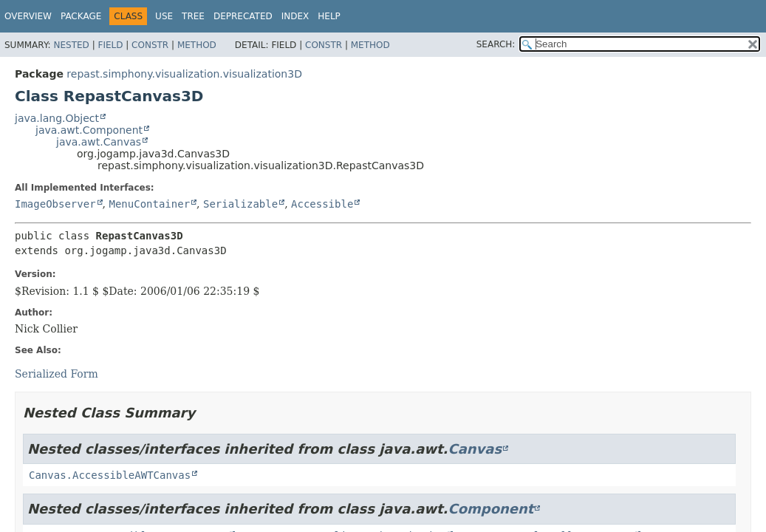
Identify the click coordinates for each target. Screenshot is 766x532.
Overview (28, 16)
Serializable (240, 204)
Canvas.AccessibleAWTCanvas (110, 475)
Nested (71, 45)
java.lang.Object (57, 118)
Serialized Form (57, 374)
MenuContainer (149, 204)
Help (329, 16)
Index (295, 16)
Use (164, 16)
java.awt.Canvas (99, 142)
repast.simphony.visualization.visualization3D (184, 74)
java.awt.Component (89, 130)
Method (197, 45)
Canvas (475, 449)
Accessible (322, 204)
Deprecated (243, 16)
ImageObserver (55, 204)
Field (110, 45)
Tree (193, 16)
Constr (150, 45)
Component (490, 509)
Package (81, 16)
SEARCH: (496, 44)
